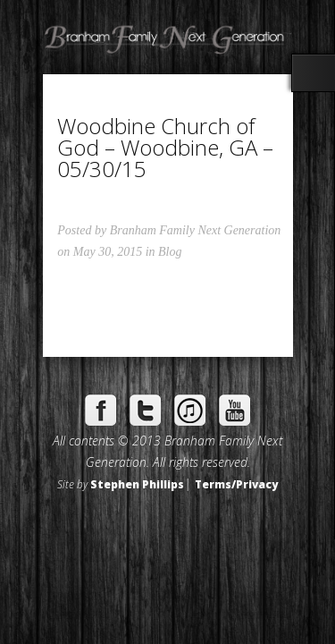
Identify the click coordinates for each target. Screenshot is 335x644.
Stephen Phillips (137, 484)
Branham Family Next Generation (196, 230)
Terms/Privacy (236, 484)
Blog (170, 252)
